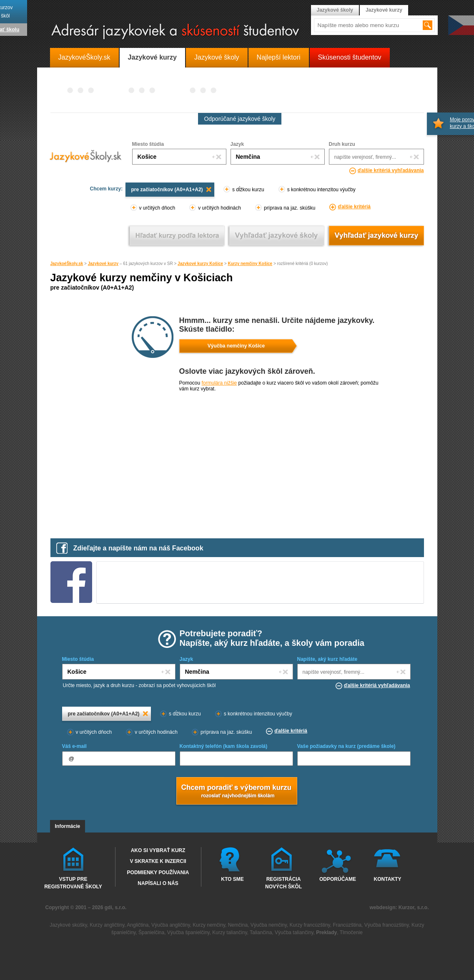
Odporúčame (338, 879)
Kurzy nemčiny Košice (250, 264)
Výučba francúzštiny (387, 925)
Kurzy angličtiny (107, 925)
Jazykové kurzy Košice (200, 264)
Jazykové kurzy (103, 264)
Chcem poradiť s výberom (236, 792)
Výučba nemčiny (269, 925)
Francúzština (347, 925)
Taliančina (261, 932)
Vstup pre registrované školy (73, 882)
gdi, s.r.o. (116, 907)
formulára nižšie (219, 383)
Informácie (68, 826)
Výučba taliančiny (294, 932)
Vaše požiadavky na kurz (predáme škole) (346, 746)
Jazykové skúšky (68, 925)
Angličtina (138, 925)
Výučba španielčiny (188, 932)
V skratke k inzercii (158, 861)
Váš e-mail (74, 746)
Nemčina (238, 925)
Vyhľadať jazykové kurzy (376, 236)
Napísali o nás (158, 883)
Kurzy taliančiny (229, 932)
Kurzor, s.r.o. (414, 907)
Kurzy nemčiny (209, 925)
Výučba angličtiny (171, 925)
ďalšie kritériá (354, 207)
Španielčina (151, 932)
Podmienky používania (158, 872)
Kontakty (388, 879)
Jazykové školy (335, 10)
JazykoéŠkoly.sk (67, 264)
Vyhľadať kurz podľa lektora (177, 236)
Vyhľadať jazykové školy (277, 236)
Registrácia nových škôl (283, 882)
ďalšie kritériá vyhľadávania (391, 170)
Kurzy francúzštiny (310, 925)
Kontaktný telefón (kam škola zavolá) (224, 746)
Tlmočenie (351, 932)
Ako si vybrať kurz (158, 850)
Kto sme (232, 879)
